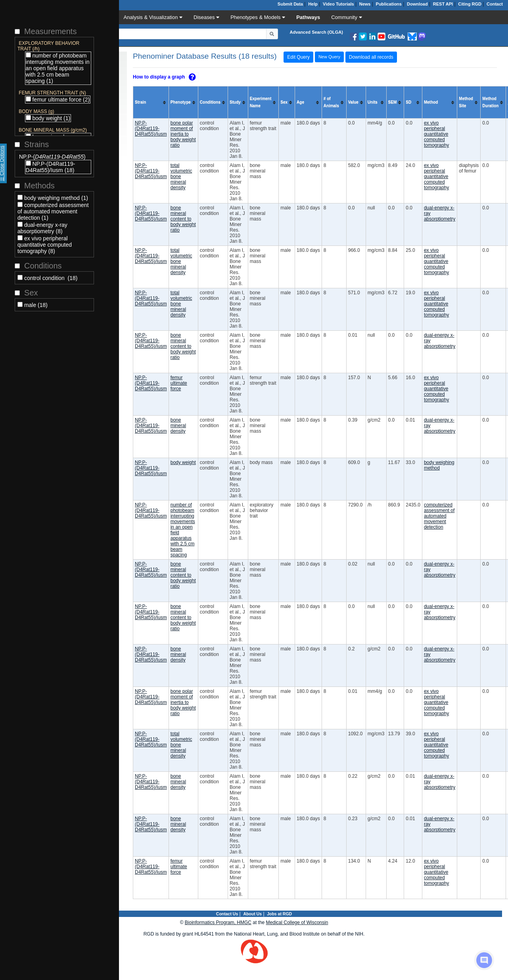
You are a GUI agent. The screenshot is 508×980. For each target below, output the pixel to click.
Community (346, 17)
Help (313, 4)
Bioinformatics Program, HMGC (218, 922)
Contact (495, 4)
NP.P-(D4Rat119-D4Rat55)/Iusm (151, 128)
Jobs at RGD (279, 914)
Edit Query (298, 57)
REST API (443, 4)
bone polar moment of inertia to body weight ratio (183, 134)
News (365, 4)
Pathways (308, 17)
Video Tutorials (338, 4)
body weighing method (439, 465)
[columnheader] (151, 103)
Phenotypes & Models (258, 17)
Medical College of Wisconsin (297, 922)
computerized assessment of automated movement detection (439, 516)
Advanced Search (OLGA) (316, 32)
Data (104, 17)
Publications (389, 4)
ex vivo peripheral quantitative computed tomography (436, 134)
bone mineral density (178, 426)
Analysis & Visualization (153, 17)
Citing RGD (470, 4)
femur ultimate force (179, 383)
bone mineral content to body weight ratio (183, 219)
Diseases (206, 17)
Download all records (371, 57)
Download (417, 4)
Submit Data (290, 4)
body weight (183, 462)
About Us (252, 914)
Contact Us (227, 914)
